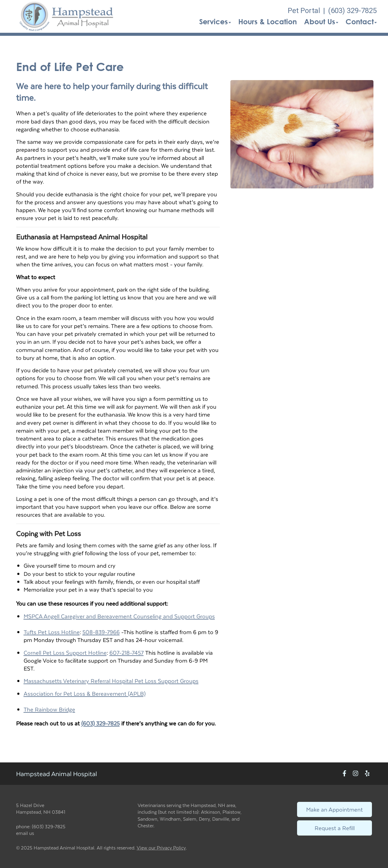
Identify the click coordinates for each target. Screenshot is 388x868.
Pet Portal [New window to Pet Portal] (304, 11)
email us (25, 833)
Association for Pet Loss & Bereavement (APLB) (85, 693)
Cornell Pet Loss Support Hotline (65, 652)
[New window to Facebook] (345, 773)
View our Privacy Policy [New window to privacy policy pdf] (161, 848)
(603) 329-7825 (100, 723)
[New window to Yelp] (367, 773)
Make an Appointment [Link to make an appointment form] (334, 809)
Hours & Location (268, 22)
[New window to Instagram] (356, 773)
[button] (67, 16)
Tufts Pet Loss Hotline (52, 632)
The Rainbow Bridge (49, 709)
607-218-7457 (127, 652)
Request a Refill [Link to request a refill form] (335, 828)
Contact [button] (361, 22)
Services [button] (215, 22)
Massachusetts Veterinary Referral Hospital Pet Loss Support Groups (111, 681)
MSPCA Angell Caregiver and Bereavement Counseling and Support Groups (119, 616)
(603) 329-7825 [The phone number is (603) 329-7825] (352, 11)
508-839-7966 (101, 632)
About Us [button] (321, 22)
